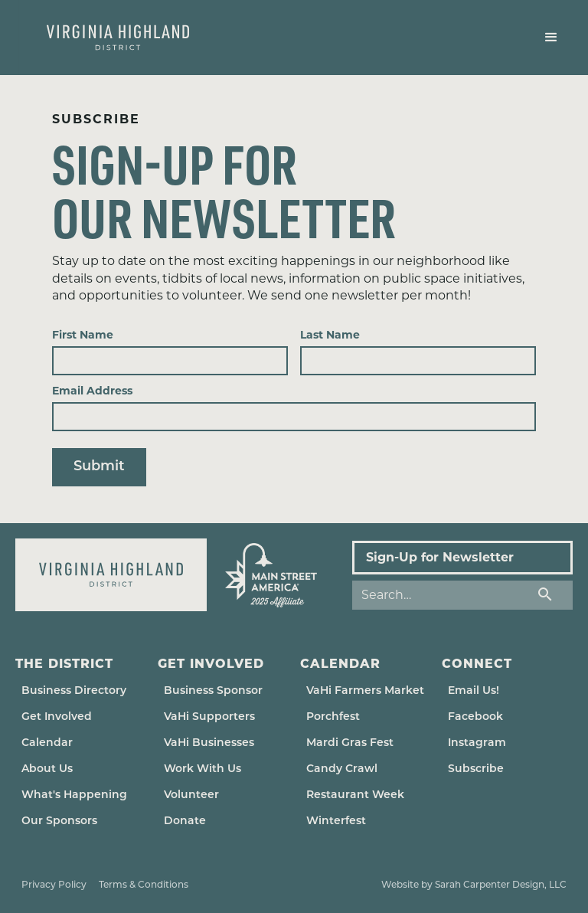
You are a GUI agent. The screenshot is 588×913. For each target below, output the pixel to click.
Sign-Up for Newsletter (440, 557)
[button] (551, 38)
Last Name (330, 335)
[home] (118, 38)
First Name (83, 335)
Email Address (92, 391)
